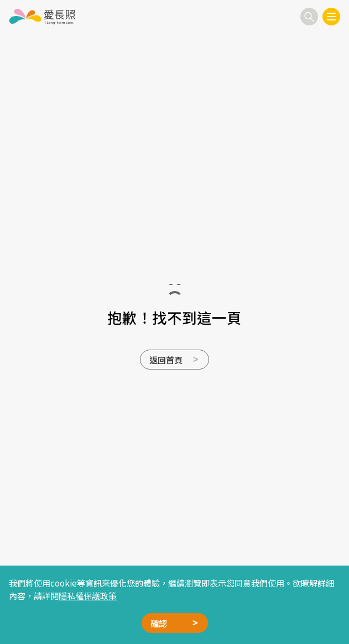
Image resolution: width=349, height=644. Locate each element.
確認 (159, 623)
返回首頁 (166, 360)
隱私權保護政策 (88, 595)
